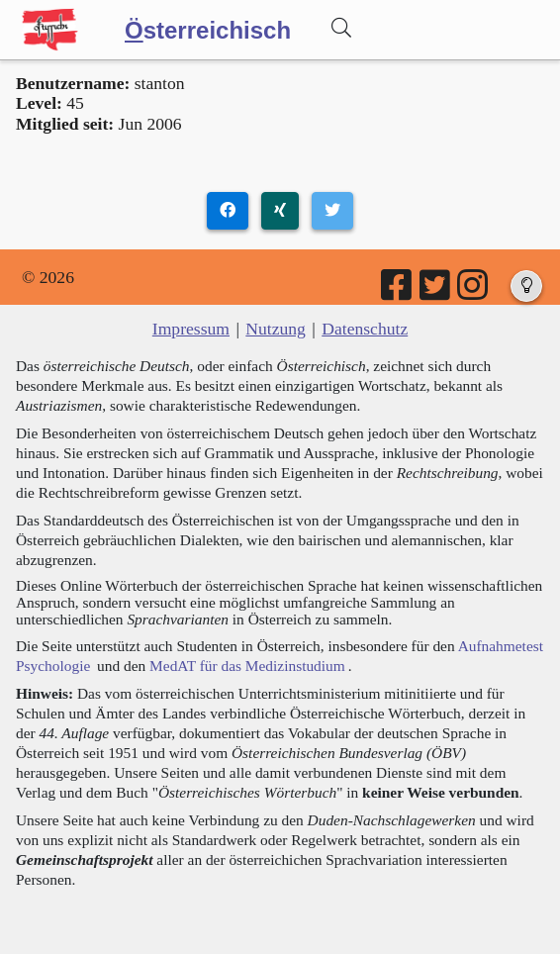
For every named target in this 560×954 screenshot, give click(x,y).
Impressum (191, 329)
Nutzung (276, 329)
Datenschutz (365, 329)
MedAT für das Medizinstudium (247, 666)
